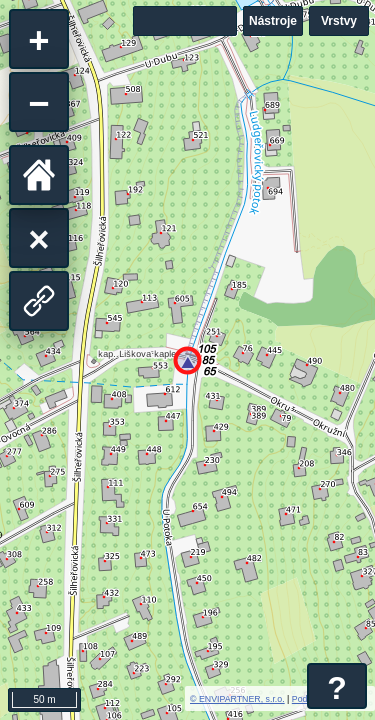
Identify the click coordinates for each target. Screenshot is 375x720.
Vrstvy (339, 21)
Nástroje (273, 21)
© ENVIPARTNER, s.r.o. (237, 699)
